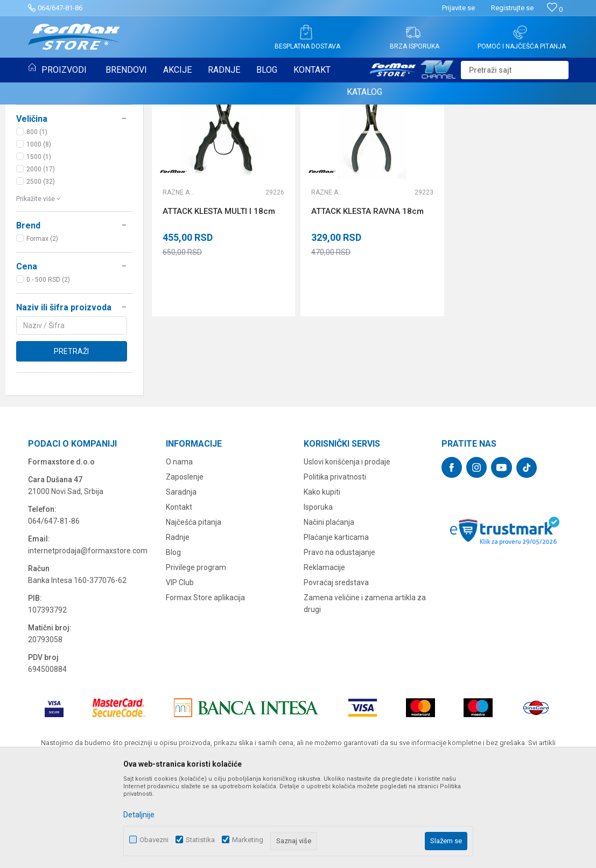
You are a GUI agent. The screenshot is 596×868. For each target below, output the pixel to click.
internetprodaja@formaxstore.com (88, 641)
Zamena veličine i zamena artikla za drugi (365, 694)
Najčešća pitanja (194, 613)
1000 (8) (39, 235)
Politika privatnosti (335, 567)
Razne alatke (179, 283)
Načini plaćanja (329, 613)
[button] (515, 70)
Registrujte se (512, 8)
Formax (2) (42, 329)
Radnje (178, 628)
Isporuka (318, 598)
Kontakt (179, 598)
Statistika (200, 840)
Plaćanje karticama (336, 628)
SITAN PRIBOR (42, 161)
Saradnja (181, 582)
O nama (179, 552)
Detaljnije (139, 815)
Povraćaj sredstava (336, 673)
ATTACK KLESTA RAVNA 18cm (367, 302)
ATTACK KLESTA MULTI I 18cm (219, 302)
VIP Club (180, 673)
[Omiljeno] (555, 9)
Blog (173, 643)
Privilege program (196, 658)
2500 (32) (41, 272)
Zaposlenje (185, 567)
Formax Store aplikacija (205, 688)
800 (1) (37, 223)
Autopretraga (328, 124)
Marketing (248, 840)
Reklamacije (324, 658)
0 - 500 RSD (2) (48, 370)
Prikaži (473, 124)
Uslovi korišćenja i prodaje (347, 552)
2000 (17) (41, 260)
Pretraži (71, 442)
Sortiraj (374, 124)
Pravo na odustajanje (339, 643)
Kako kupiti (322, 582)
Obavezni (154, 840)
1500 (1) (39, 247)
